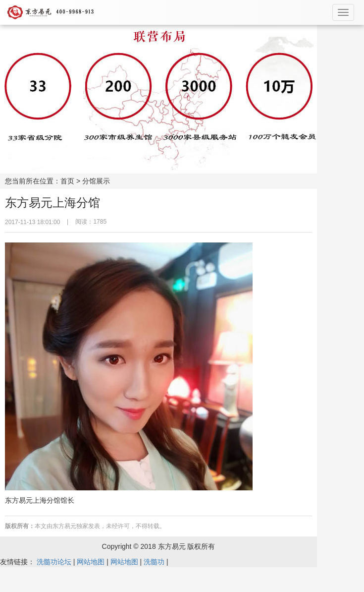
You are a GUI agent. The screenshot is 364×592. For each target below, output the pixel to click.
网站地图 (91, 562)
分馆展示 (96, 181)
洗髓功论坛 (54, 562)
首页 (67, 181)
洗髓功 (154, 562)
